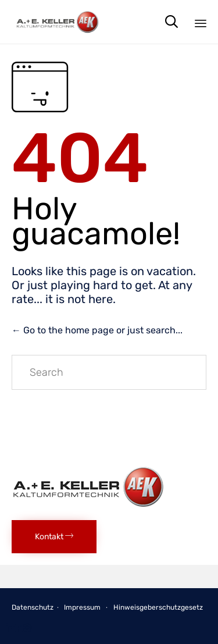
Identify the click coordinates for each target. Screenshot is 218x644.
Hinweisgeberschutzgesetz (158, 607)
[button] (54, 537)
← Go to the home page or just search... (97, 330)
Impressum (82, 607)
